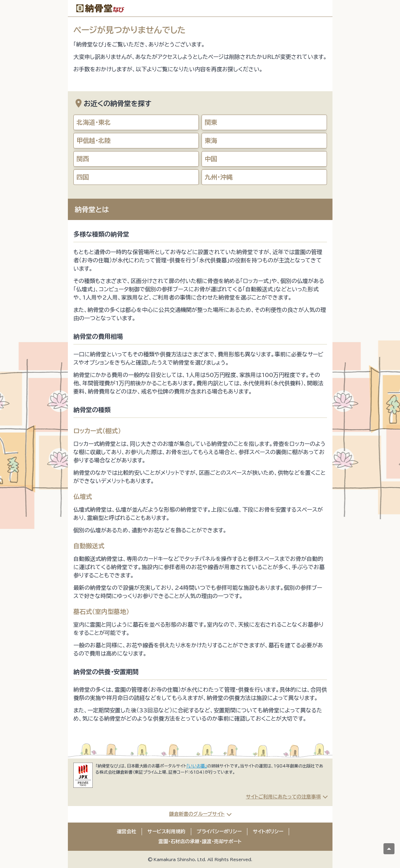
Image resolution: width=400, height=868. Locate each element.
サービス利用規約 (166, 832)
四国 (83, 177)
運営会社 (126, 832)
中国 (211, 159)
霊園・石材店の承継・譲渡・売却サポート (200, 841)
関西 (83, 159)
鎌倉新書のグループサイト (197, 814)
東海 (211, 140)
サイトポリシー (268, 832)
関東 (211, 122)
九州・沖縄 (219, 177)
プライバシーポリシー (219, 832)
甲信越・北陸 (94, 140)
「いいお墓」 (197, 766)
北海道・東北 (94, 122)
